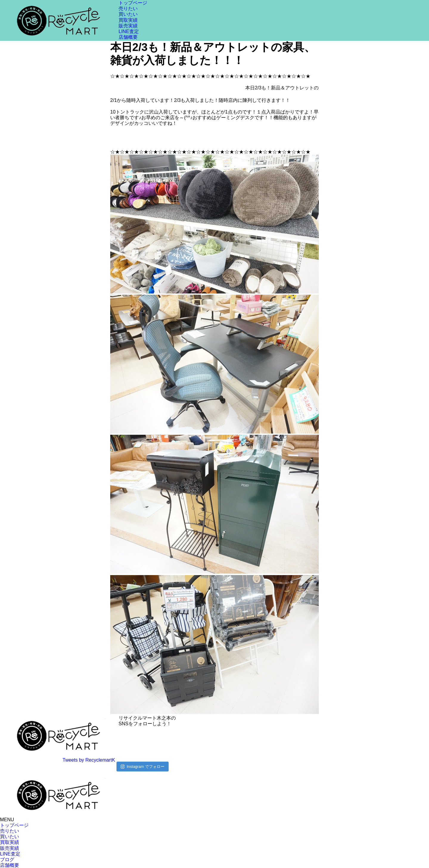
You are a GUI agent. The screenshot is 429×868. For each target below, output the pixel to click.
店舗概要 (128, 37)
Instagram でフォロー (143, 767)
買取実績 (128, 20)
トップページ (133, 3)
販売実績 (128, 26)
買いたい (128, 14)
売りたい (128, 8)
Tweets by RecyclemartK (89, 760)
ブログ (7, 860)
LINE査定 (129, 31)
